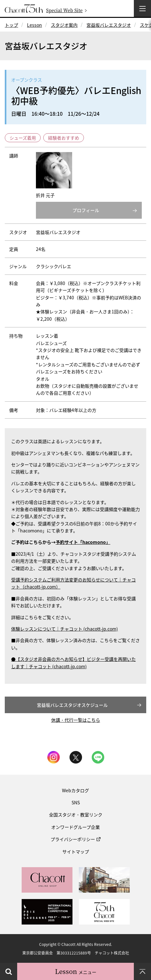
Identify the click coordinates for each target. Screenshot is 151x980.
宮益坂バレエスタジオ (109, 25)
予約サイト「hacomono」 (83, 542)
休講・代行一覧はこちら (76, 720)
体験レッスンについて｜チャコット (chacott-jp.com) (65, 629)
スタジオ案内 (64, 25)
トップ (11, 25)
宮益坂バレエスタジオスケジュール (72, 705)
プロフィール (86, 210)
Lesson (34, 25)
